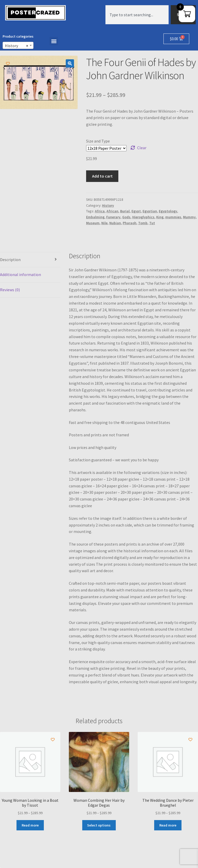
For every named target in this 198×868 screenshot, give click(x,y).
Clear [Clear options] (142, 148)
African (112, 211)
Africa (100, 211)
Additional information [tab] (20, 274)
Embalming (95, 217)
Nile (104, 223)
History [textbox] (16, 46)
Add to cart (102, 176)
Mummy (189, 217)
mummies (173, 217)
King (160, 217)
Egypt (136, 211)
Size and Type (98, 141)
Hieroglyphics (143, 217)
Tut (152, 223)
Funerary (113, 217)
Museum (93, 223)
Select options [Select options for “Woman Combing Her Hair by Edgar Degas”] (99, 825)
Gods (126, 217)
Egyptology (168, 211)
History (108, 205)
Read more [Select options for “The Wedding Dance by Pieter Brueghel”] (168, 825)
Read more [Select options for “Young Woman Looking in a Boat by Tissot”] (30, 825)
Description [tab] (10, 260)
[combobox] (137, 15)
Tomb (143, 223)
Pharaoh (130, 223)
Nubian (115, 223)
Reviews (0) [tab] (10, 290)
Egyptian (150, 211)
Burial (125, 211)
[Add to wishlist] (8, 64)
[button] (54, 41)
